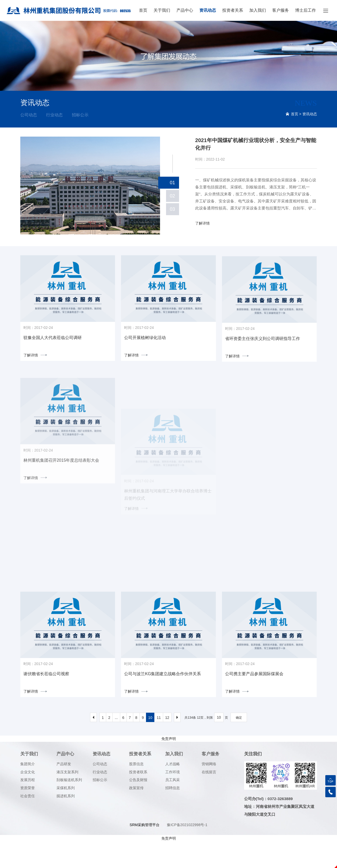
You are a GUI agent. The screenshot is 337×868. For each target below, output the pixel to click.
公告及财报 (138, 807)
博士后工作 (306, 10)
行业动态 (54, 115)
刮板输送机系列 (69, 807)
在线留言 (209, 799)
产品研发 (64, 790)
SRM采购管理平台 (145, 851)
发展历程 (28, 807)
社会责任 (28, 822)
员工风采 (173, 807)
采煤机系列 (66, 814)
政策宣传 (136, 814)
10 (150, 744)
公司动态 (29, 115)
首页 (143, 10)
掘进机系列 (66, 822)
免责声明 (169, 765)
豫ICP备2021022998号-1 (187, 851)
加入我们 (258, 10)
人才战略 (173, 790)
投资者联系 (138, 799)
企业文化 (28, 799)
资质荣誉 (28, 814)
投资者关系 (233, 10)
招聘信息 (173, 814)
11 (159, 744)
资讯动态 (208, 10)
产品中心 (185, 10)
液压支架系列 (67, 799)
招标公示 (80, 115)
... (116, 744)
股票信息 (136, 790)
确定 (239, 744)
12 (167, 744)
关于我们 (162, 10)
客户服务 (281, 10)
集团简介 (28, 790)
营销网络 (209, 790)
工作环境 (173, 799)
